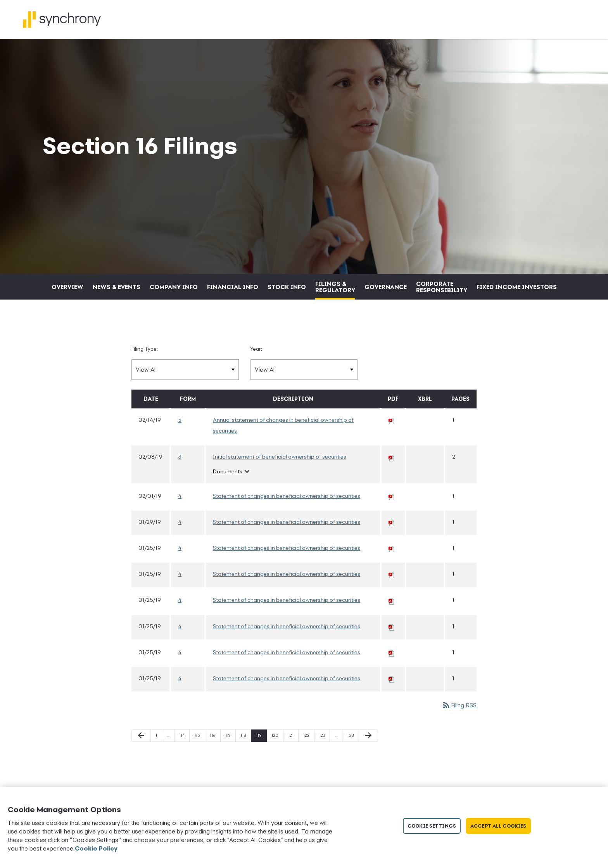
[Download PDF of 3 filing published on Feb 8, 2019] (392, 479)
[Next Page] (368, 758)
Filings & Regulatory (335, 309)
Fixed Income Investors (517, 309)
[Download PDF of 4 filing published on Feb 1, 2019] (392, 518)
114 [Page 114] (183, 760)
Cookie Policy (96, 848)
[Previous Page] (141, 758)
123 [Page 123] (323, 760)
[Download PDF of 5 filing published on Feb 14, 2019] (392, 442)
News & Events (117, 309)
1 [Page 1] (159, 760)
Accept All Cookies (498, 826)
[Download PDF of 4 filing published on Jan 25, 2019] (392, 570)
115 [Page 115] (198, 760)
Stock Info (287, 309)
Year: (256, 371)
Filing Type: (145, 371)
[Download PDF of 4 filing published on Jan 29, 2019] (392, 544)
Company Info (174, 309)
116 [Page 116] (214, 760)
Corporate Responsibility (442, 309)
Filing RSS (459, 728)
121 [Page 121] (292, 760)
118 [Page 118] (244, 760)
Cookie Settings (432, 826)
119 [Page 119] (260, 760)
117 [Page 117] (229, 760)
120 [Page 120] (275, 760)
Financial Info (233, 309)
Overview (67, 309)
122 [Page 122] (307, 760)
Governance (386, 309)
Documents (232, 494)
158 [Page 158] (351, 760)
